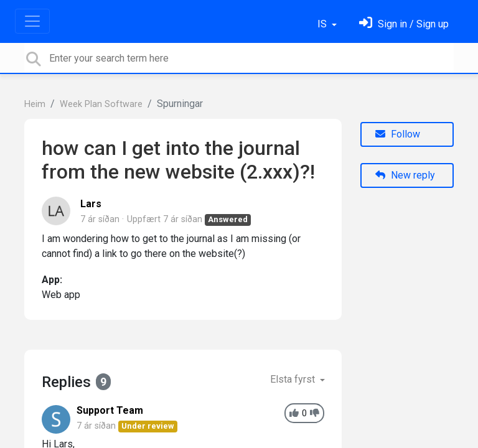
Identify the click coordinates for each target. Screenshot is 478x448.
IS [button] (323, 24)
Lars (91, 204)
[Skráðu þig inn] (404, 24)
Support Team (110, 410)
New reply (405, 175)
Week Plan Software (101, 104)
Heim (35, 104)
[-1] (315, 413)
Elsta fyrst (294, 379)
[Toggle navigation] (32, 21)
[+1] (294, 413)
